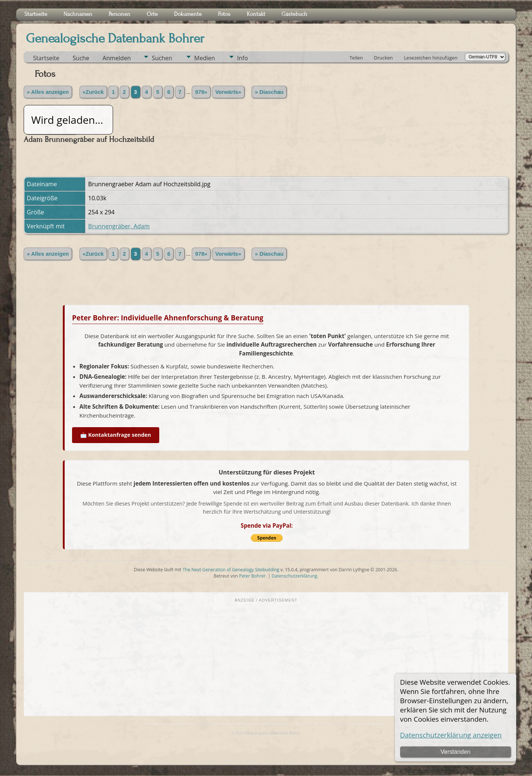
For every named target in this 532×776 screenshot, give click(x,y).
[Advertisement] (266, 658)
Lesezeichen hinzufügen (431, 58)
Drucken (383, 58)
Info (243, 58)
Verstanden (455, 752)
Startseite (46, 58)
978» (201, 92)
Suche (81, 58)
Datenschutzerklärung (294, 576)
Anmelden (117, 58)
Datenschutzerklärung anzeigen (451, 735)
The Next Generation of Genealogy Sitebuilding (231, 570)
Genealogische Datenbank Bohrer (115, 38)
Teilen (356, 58)
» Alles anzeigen (48, 92)
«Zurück (93, 92)
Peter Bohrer (252, 576)
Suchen (162, 58)
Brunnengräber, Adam (119, 226)
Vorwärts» (228, 92)
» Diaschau (269, 92)
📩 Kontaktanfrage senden (116, 435)
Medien (205, 58)
